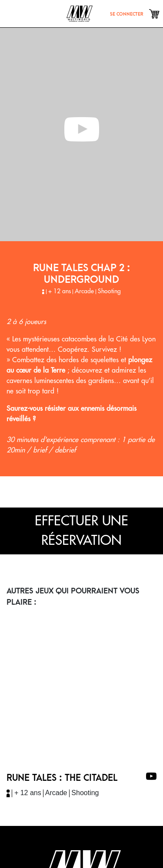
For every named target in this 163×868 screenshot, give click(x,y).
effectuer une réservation (81, 531)
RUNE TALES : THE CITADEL (62, 778)
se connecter (126, 14)
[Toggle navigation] (16, 13)
